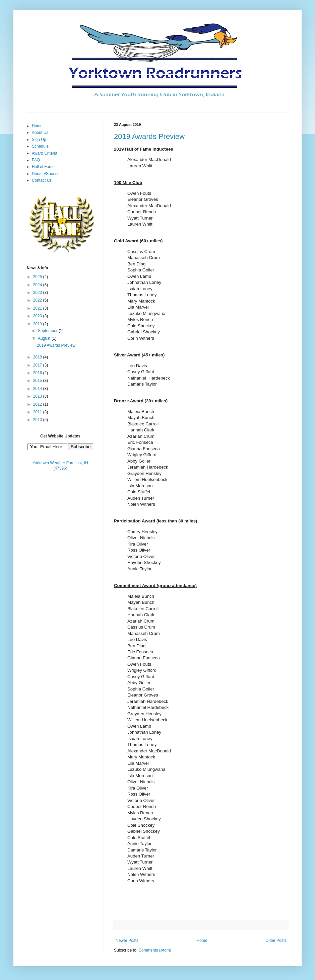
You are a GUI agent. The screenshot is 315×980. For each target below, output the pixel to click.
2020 (38, 316)
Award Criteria (45, 153)
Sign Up (39, 140)
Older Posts (276, 941)
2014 (38, 389)
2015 (38, 381)
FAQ (36, 160)
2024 (38, 285)
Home (202, 941)
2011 (38, 412)
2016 (38, 373)
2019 (38, 324)
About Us (40, 133)
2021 (38, 308)
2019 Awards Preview (149, 136)
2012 (38, 404)
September (48, 331)
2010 (38, 420)
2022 (38, 300)
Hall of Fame (43, 167)
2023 (38, 293)
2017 (38, 365)
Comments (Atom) (155, 950)
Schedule (40, 146)
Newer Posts (127, 941)
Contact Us (42, 180)
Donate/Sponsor (46, 174)
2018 (38, 357)
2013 (38, 396)
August (45, 338)
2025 (38, 277)
